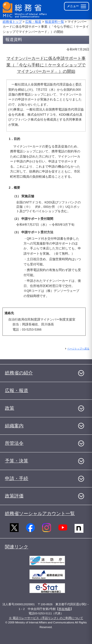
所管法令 (14, 443)
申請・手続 (17, 478)
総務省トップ (12, 22)
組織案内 (14, 426)
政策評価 (14, 496)
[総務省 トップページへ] (25, 10)
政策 (10, 408)
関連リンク (17, 547)
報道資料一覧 (54, 22)
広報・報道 (33, 22)
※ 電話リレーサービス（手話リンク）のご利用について (46, 618)
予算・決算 (17, 461)
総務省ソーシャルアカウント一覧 (40, 514)
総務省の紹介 (19, 373)
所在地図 (65, 609)
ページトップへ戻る (78, 349)
